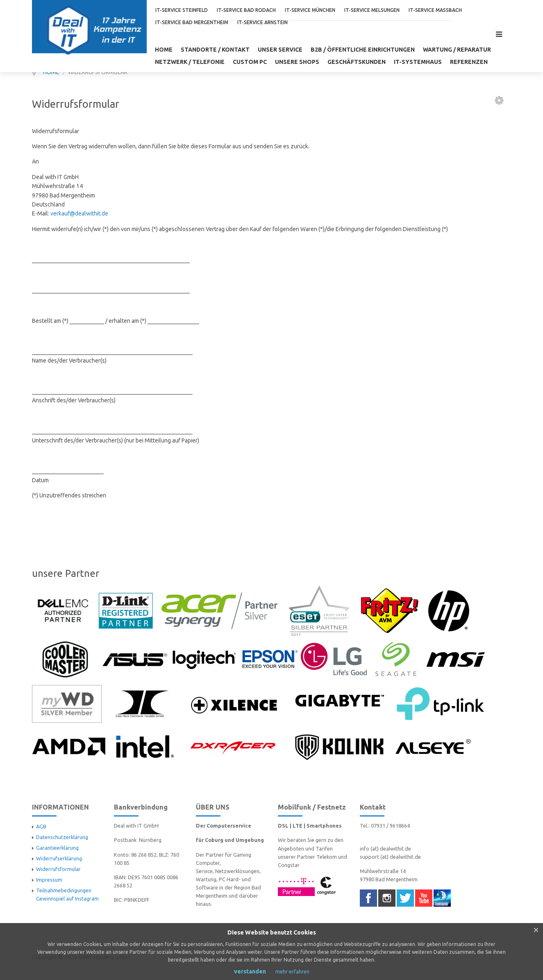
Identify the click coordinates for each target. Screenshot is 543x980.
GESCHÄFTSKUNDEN (357, 62)
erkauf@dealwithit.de (81, 213)
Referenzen (469, 62)
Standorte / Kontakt (215, 50)
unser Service (280, 50)
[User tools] (499, 100)
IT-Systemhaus (418, 62)
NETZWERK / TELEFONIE (190, 62)
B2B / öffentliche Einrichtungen (363, 50)
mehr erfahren (292, 972)
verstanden (250, 971)
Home (164, 50)
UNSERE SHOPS (297, 62)
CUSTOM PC (250, 62)
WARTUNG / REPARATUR (457, 50)
